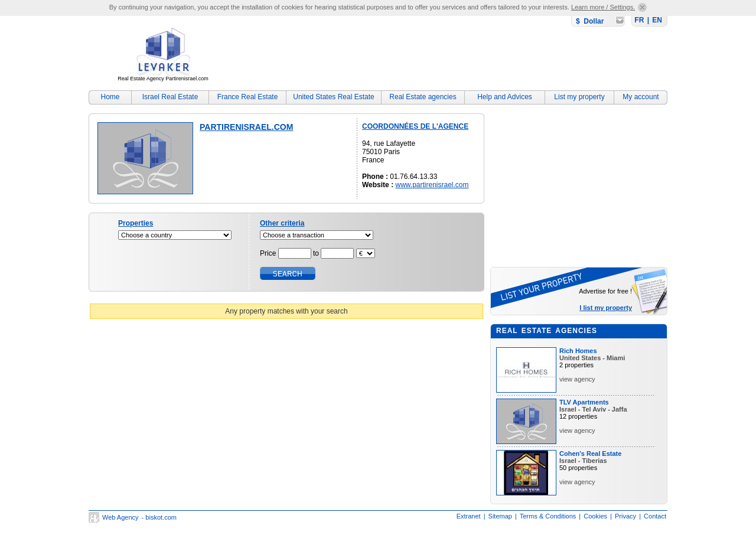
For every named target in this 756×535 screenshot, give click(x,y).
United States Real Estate (333, 97)
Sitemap (500, 516)
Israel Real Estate (170, 97)
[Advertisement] (452, 56)
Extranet (469, 516)
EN (657, 20)
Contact (655, 516)
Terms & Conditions (548, 516)
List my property (579, 97)
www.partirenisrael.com (432, 185)
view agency (577, 379)
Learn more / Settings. (603, 7)
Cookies (595, 516)
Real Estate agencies (423, 97)
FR (639, 20)
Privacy (625, 516)
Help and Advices (505, 97)
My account (641, 97)
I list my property (606, 308)
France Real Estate (248, 97)
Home (110, 97)
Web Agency (120, 517)
